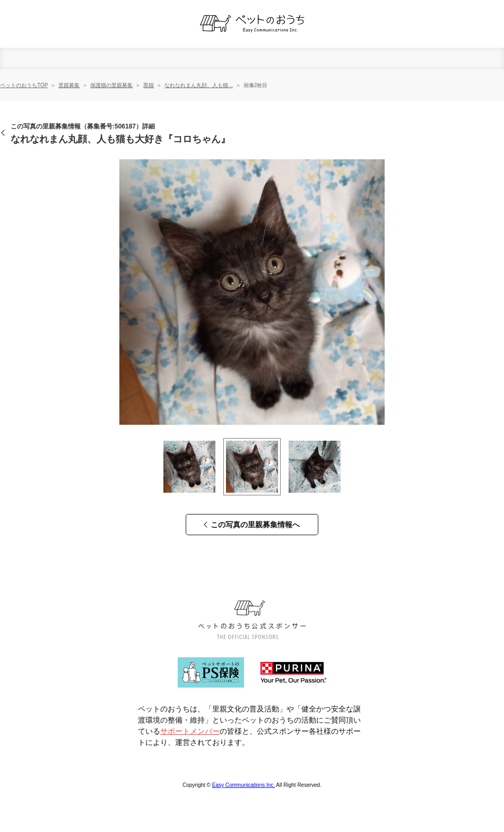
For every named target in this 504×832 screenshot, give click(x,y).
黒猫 (149, 85)
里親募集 (69, 85)
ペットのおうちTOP (24, 85)
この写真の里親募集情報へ (255, 525)
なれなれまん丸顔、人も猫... (198, 85)
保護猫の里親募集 (111, 85)
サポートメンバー (190, 731)
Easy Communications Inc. (244, 785)
